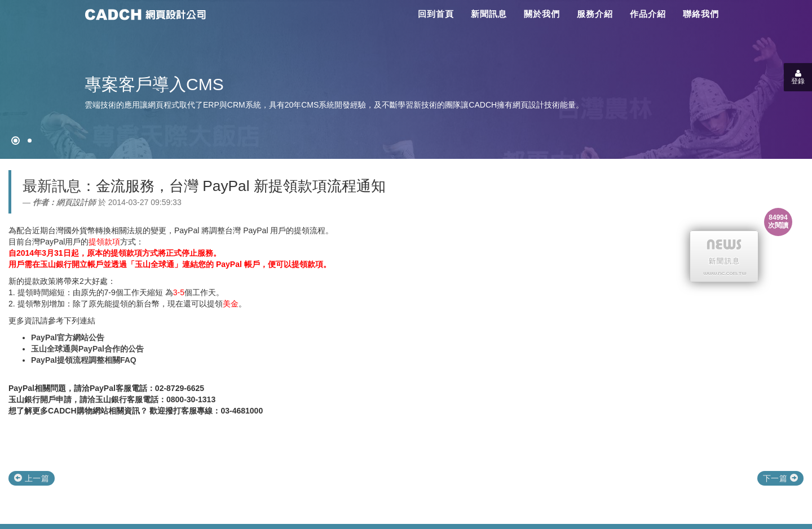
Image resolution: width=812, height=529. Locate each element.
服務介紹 (595, 14)
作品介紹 (648, 14)
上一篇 (32, 478)
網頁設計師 (76, 202)
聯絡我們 (701, 14)
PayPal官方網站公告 (68, 337)
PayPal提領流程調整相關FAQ (84, 360)
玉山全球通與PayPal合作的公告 (87, 349)
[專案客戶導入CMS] (30, 141)
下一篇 (780, 478)
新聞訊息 (489, 14)
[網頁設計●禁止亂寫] (16, 141)
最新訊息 (52, 186)
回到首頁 (436, 14)
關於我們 (542, 14)
